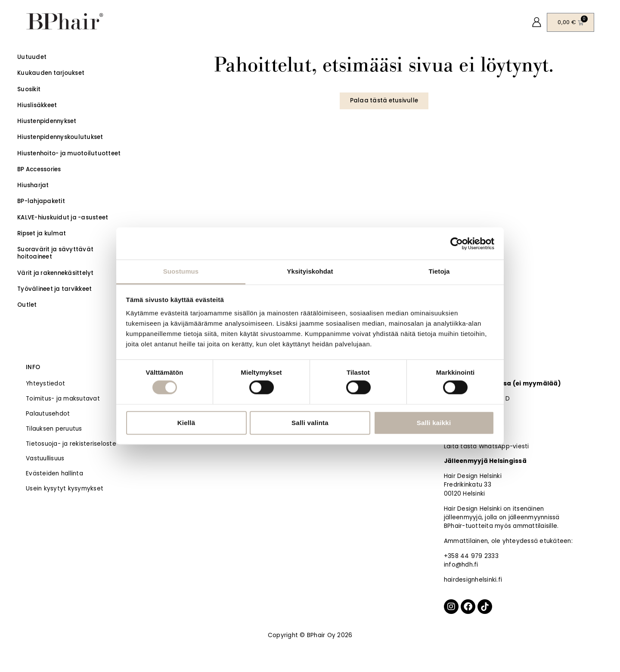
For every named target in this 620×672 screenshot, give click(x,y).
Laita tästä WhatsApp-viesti (487, 446)
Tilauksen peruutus (54, 429)
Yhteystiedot (45, 384)
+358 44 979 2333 (471, 556)
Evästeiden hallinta (54, 473)
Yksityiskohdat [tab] (310, 271)
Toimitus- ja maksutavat (63, 399)
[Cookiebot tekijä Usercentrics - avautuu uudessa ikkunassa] (457, 244)
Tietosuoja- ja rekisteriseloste (71, 444)
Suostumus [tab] (181, 271)
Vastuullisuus (45, 458)
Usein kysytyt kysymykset (65, 489)
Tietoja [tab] (439, 271)
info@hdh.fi (461, 565)
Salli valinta (310, 423)
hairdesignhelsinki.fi (473, 580)
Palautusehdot (48, 414)
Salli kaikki (434, 423)
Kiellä (186, 423)
